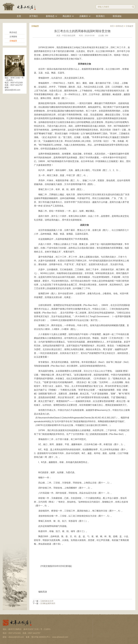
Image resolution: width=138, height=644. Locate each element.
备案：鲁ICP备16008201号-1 (38, 637)
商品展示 (67, 16)
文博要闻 (13, 37)
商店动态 (13, 32)
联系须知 (117, 16)
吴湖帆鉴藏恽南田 (48, 603)
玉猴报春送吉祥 (47, 601)
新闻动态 (50, 16)
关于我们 (33, 16)
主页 (19, 16)
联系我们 (100, 16)
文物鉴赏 (13, 41)
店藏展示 (84, 16)
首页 (112, 26)
